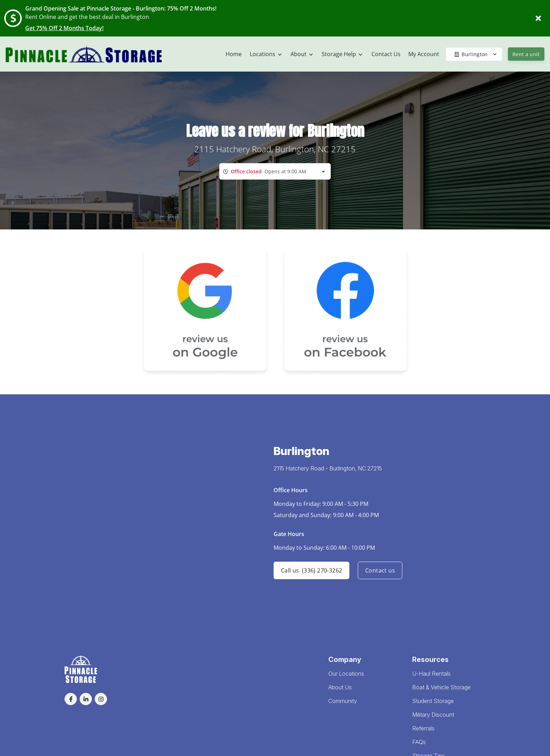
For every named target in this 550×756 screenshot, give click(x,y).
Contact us (380, 570)
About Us (340, 687)
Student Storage (433, 701)
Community (343, 701)
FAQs (419, 742)
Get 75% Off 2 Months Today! (64, 28)
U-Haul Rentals (431, 674)
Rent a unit (526, 54)
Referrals (423, 728)
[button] (71, 699)
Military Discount (433, 715)
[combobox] (275, 171)
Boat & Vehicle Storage (441, 687)
